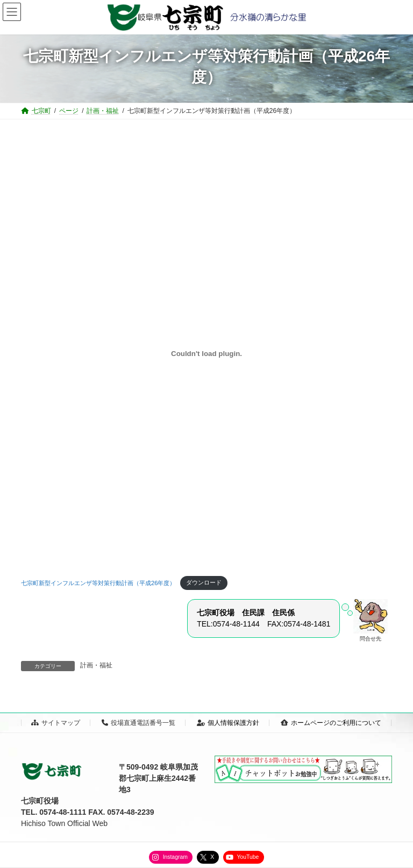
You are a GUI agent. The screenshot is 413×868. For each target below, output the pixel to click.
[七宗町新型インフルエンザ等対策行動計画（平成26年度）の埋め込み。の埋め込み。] (206, 353)
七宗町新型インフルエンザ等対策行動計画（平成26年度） (98, 582)
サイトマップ (56, 723)
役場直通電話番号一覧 (138, 723)
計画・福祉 (96, 665)
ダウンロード (204, 582)
